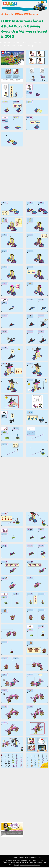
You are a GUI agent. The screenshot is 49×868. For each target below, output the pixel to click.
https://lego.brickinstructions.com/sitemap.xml (27, 865)
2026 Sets (19, 14)
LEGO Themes (29, 14)
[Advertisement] (24, 175)
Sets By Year (9, 14)
